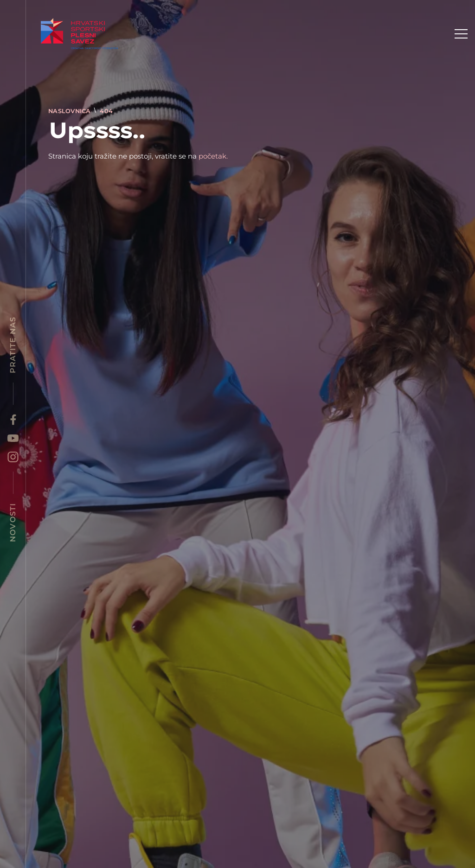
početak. (213, 156)
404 (106, 111)
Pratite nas (13, 345)
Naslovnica (71, 111)
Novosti (13, 523)
